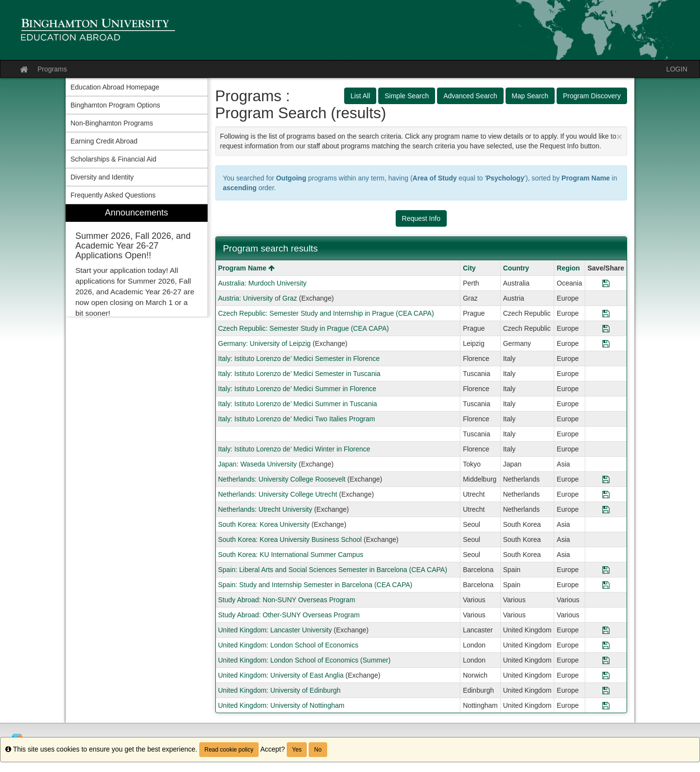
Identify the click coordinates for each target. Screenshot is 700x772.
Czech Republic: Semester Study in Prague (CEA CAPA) (304, 328)
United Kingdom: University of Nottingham (281, 705)
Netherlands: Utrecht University (265, 509)
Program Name (246, 268)
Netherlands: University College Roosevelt (282, 479)
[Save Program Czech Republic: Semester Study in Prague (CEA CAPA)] (606, 328)
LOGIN (677, 69)
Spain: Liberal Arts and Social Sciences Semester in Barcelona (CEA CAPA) (333, 570)
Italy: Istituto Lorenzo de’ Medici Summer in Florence (297, 389)
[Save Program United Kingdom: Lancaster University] (606, 630)
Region (568, 268)
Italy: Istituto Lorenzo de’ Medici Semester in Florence (299, 359)
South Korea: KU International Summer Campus (291, 555)
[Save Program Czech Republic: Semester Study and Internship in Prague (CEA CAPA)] (606, 313)
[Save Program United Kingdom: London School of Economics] (606, 645)
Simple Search (407, 96)
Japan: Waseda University (258, 464)
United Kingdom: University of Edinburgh (280, 690)
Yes (297, 750)
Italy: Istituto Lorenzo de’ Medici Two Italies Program (297, 419)
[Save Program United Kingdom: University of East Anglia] (606, 675)
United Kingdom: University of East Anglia (281, 675)
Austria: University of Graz (258, 298)
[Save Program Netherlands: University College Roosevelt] (606, 479)
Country (516, 268)
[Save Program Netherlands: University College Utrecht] (606, 494)
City (469, 268)
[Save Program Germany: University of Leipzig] (606, 343)
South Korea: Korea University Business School (290, 539)
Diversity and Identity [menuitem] (102, 177)
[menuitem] (137, 260)
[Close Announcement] (619, 136)
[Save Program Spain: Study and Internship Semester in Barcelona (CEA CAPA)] (606, 585)
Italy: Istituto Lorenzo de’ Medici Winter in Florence (294, 449)
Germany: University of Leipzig (265, 343)
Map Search (530, 96)
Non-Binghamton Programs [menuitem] (112, 123)
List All (360, 96)
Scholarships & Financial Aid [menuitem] (114, 159)
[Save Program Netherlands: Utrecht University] (606, 509)
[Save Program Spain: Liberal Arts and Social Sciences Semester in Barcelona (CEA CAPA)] (606, 570)
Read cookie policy (229, 750)
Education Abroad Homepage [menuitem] (115, 87)
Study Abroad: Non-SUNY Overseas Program (287, 600)
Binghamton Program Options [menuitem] (115, 105)
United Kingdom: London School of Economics (289, 645)
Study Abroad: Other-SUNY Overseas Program (289, 615)
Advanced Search (470, 96)
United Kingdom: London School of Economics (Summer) (305, 660)
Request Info (421, 218)
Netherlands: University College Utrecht (278, 494)
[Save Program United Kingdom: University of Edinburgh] (606, 690)
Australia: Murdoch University (262, 283)
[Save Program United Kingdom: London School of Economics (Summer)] (606, 660)
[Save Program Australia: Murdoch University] (606, 283)
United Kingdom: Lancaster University (275, 630)
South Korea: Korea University (264, 524)
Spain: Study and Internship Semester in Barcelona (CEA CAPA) (315, 585)
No (318, 750)
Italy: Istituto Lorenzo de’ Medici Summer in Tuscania (298, 404)
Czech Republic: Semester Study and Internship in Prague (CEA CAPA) (326, 313)
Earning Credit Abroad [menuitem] (104, 141)
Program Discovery (592, 96)
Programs (52, 69)
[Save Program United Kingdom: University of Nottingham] (606, 705)
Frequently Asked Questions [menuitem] (113, 195)
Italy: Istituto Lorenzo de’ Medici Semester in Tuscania (299, 374)
